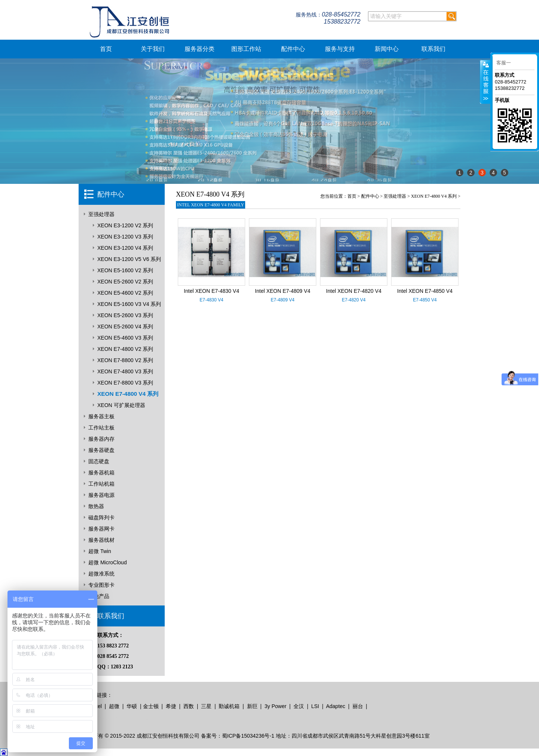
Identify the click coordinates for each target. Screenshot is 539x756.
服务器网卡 (101, 529)
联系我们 (433, 49)
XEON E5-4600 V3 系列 (125, 338)
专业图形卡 (101, 585)
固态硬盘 (99, 461)
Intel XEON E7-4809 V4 (283, 291)
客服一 (504, 63)
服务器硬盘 (101, 450)
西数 (189, 706)
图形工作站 (246, 49)
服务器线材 (101, 540)
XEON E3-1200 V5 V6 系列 (129, 259)
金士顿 (151, 706)
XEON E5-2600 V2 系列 (125, 282)
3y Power (275, 706)
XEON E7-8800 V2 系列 (125, 360)
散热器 (96, 506)
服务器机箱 (101, 473)
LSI (315, 706)
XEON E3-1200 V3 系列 (125, 237)
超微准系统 (101, 574)
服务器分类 (200, 49)
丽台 (358, 706)
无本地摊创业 (102, 717)
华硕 (132, 706)
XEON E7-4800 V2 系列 (125, 349)
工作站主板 (101, 428)
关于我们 (153, 49)
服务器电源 (101, 495)
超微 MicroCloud (108, 562)
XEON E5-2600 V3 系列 (125, 315)
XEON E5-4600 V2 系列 (125, 293)
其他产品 (99, 596)
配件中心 (293, 49)
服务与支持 (340, 49)
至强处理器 (101, 214)
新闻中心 (387, 49)
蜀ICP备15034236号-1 (248, 736)
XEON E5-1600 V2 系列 (125, 270)
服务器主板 (101, 416)
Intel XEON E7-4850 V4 (425, 291)
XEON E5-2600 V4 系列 (125, 327)
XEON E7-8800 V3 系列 (125, 383)
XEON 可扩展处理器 (121, 405)
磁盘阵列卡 (101, 517)
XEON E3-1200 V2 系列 (125, 225)
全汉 (299, 706)
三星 (206, 706)
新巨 (252, 706)
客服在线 (485, 82)
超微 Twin (100, 551)
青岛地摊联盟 (133, 717)
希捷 (171, 706)
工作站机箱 (101, 484)
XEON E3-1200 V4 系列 (125, 248)
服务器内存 (101, 439)
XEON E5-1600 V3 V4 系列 (129, 304)
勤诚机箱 (229, 706)
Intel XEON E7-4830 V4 (211, 291)
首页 (106, 49)
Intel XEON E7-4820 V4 (354, 291)
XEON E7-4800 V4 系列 (128, 394)
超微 (114, 706)
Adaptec (336, 706)
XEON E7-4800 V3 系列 (125, 371)
